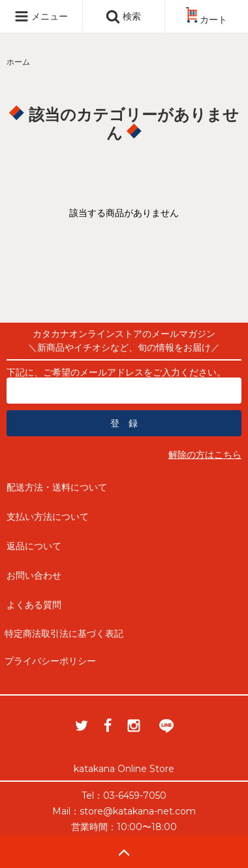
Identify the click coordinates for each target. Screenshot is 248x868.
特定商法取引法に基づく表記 (64, 634)
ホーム (18, 62)
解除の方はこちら (205, 455)
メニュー (41, 16)
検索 (123, 16)
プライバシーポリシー (50, 661)
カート (207, 20)
